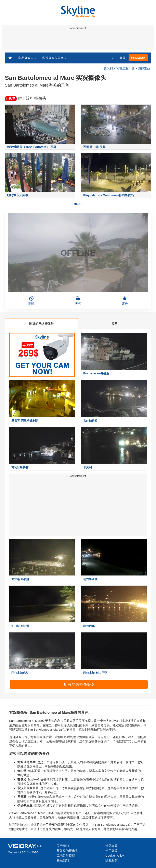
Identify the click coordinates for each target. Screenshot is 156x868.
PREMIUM (138, 58)
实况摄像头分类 (54, 58)
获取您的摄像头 (67, 851)
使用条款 (112, 851)
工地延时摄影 (66, 856)
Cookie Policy (115, 856)
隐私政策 (112, 860)
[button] (110, 58)
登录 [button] (122, 58)
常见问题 (112, 846)
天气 (78, 301)
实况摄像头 (27, 58)
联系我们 (63, 860)
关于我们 (63, 846)
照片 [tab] (115, 323)
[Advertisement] (77, 40)
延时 (31, 301)
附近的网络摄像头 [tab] (41, 324)
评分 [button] (125, 301)
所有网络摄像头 (79, 684)
